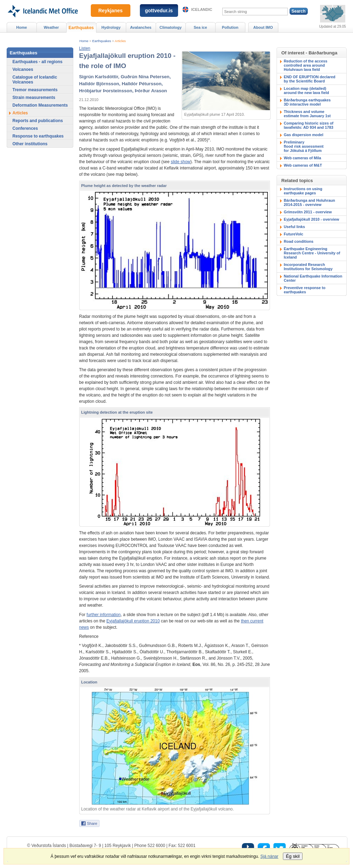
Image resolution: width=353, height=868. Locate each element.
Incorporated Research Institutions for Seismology (308, 267)
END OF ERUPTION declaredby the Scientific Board (310, 79)
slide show (181, 162)
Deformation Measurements (40, 105)
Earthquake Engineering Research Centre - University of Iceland (312, 253)
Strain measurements (34, 98)
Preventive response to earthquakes (305, 290)
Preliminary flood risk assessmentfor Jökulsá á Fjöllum (304, 146)
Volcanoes (23, 69)
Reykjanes (111, 11)
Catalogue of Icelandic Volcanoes (35, 80)
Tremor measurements (35, 90)
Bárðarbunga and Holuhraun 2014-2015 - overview (310, 202)
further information (104, 615)
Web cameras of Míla (303, 158)
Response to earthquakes (38, 136)
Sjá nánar (269, 856)
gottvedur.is (159, 11)
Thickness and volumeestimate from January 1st (307, 114)
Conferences (25, 128)
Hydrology (111, 27)
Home (84, 41)
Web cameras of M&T (303, 165)
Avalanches (141, 27)
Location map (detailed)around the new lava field (307, 91)
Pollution (230, 27)
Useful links (295, 227)
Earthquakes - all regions (38, 62)
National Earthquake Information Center (313, 278)
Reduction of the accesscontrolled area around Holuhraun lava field (306, 65)
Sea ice (200, 27)
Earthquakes (102, 41)
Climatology (171, 27)
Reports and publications (38, 121)
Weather (51, 27)
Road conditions (299, 241)
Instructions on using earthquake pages (303, 191)
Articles (120, 41)
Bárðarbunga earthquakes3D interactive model (307, 102)
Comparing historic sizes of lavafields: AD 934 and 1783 (309, 125)
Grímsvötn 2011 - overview (308, 212)
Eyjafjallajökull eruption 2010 (133, 621)
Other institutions (30, 144)
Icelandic (202, 9)
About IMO (263, 27)
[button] (85, 48)
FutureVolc (294, 234)
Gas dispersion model (304, 135)
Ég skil (293, 856)
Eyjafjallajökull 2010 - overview (312, 219)
